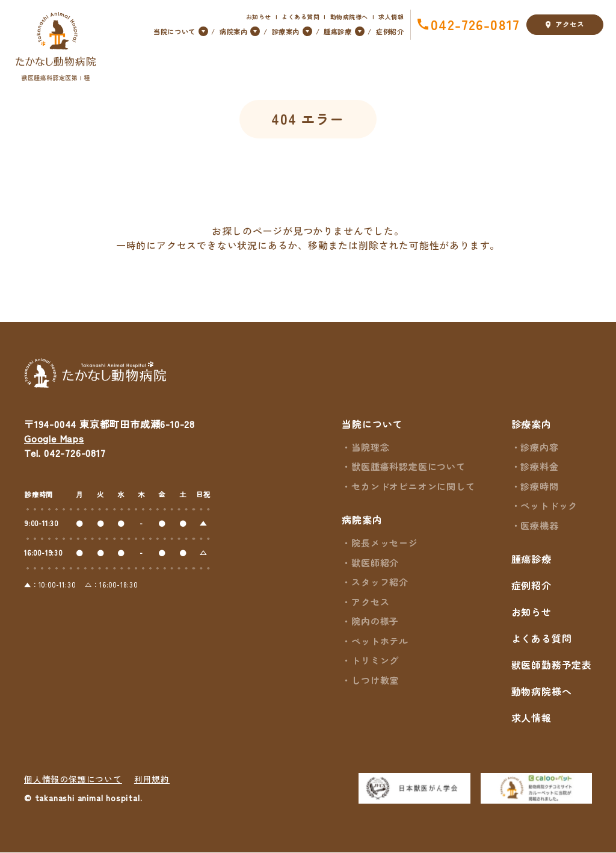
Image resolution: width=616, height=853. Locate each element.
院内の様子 (375, 622)
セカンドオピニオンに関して (413, 487)
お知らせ (259, 17)
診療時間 (539, 487)
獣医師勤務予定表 (552, 665)
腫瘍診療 (531, 559)
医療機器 (539, 526)
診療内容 (539, 448)
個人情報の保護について (73, 780)
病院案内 (362, 520)
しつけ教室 (375, 681)
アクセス (565, 25)
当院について (372, 424)
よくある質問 (300, 17)
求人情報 (391, 17)
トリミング (375, 661)
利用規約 (152, 780)
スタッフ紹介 (380, 582)
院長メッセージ (385, 543)
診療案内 (531, 424)
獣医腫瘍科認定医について (408, 467)
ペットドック (549, 506)
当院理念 (370, 448)
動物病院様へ (349, 17)
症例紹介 (390, 31)
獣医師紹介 (375, 563)
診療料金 (539, 467)
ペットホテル (380, 641)
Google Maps (54, 439)
